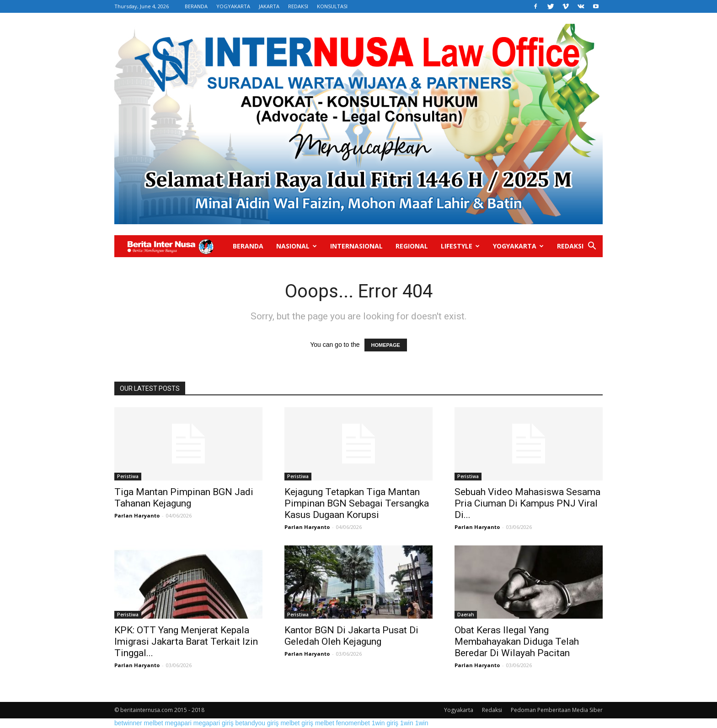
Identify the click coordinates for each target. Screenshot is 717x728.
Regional (412, 246)
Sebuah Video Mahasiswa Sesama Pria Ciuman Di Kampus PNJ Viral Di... (527, 503)
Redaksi (570, 246)
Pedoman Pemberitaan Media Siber (557, 710)
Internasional (356, 246)
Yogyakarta (518, 246)
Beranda (248, 246)
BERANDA (196, 6)
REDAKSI (298, 6)
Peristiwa (128, 476)
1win (407, 723)
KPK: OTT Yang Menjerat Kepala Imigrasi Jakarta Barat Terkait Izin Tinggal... (186, 642)
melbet (154, 723)
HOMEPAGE (386, 345)
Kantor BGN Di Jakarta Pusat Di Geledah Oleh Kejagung (351, 636)
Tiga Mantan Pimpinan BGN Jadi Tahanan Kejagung (184, 498)
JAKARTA (269, 6)
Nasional (297, 246)
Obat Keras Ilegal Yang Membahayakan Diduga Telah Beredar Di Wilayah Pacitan (517, 642)
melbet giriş (297, 723)
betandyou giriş (257, 723)
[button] (592, 247)
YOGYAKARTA (233, 6)
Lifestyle (460, 246)
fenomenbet (353, 723)
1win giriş (385, 723)
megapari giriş (214, 723)
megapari (178, 723)
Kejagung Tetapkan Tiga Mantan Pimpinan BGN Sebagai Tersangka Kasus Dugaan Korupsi (357, 503)
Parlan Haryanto (137, 515)
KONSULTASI (332, 6)
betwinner (128, 723)
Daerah (466, 615)
